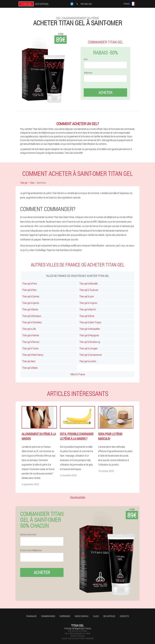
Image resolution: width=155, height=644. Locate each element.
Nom (86, 59)
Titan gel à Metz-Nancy (33, 355)
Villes (96, 616)
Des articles (109, 616)
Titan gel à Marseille (89, 283)
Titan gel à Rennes (31, 342)
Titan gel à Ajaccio (31, 303)
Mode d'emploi (82, 616)
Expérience (65, 616)
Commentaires (48, 616)
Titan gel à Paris (30, 283)
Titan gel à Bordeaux (32, 316)
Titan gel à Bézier (30, 368)
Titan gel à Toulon (30, 348)
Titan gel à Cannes (31, 296)
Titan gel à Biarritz (88, 309)
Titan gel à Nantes (31, 335)
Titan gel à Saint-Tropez (90, 322)
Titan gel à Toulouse (89, 290)
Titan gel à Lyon (87, 296)
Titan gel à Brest (87, 316)
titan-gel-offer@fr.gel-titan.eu (78, 628)
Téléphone (88, 73)
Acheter (105, 92)
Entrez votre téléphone (31, 550)
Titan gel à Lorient (88, 361)
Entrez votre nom (28, 534)
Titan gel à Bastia (30, 309)
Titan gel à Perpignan (89, 335)
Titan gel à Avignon (88, 303)
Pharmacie (31, 616)
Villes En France (78, 374)
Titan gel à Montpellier (90, 329)
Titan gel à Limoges (88, 348)
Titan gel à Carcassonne (91, 355)
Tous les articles (78, 497)
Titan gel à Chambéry (32, 322)
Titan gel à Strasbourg (90, 342)
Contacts (124, 616)
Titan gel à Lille (29, 329)
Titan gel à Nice (29, 290)
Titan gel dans (29, 361)
